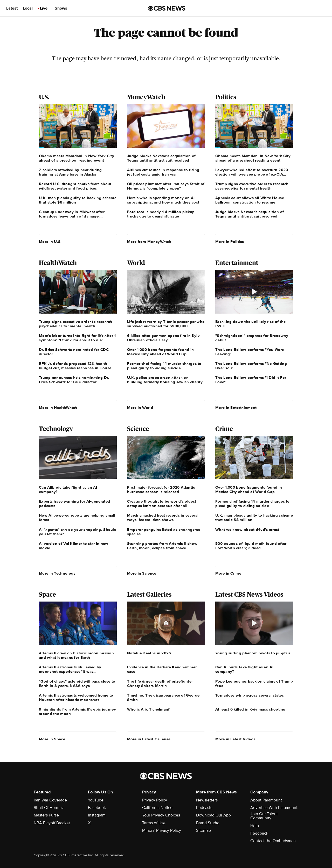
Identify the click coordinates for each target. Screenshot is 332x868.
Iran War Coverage (50, 800)
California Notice (157, 808)
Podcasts (204, 808)
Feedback (259, 833)
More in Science (142, 573)
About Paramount (266, 800)
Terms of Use (154, 823)
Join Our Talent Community (264, 816)
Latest (12, 8)
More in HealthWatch (58, 408)
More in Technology (57, 573)
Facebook (97, 808)
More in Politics (230, 242)
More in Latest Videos (235, 739)
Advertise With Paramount (274, 808)
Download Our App (213, 815)
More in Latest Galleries (149, 739)
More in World (140, 408)
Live (44, 8)
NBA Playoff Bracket (52, 823)
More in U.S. (50, 242)
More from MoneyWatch (149, 242)
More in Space (52, 739)
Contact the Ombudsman (273, 841)
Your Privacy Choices (161, 815)
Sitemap (203, 830)
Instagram (97, 815)
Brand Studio (208, 823)
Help (255, 826)
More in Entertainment (236, 408)
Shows (61, 8)
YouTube (96, 800)
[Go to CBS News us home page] (167, 8)
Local (28, 8)
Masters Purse (46, 815)
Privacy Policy (155, 800)
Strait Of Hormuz (49, 808)
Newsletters (207, 800)
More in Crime (228, 573)
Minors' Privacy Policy (162, 830)
